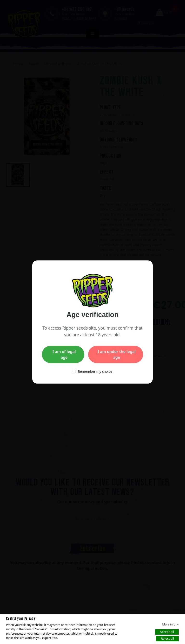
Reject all (167, 638)
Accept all (167, 631)
